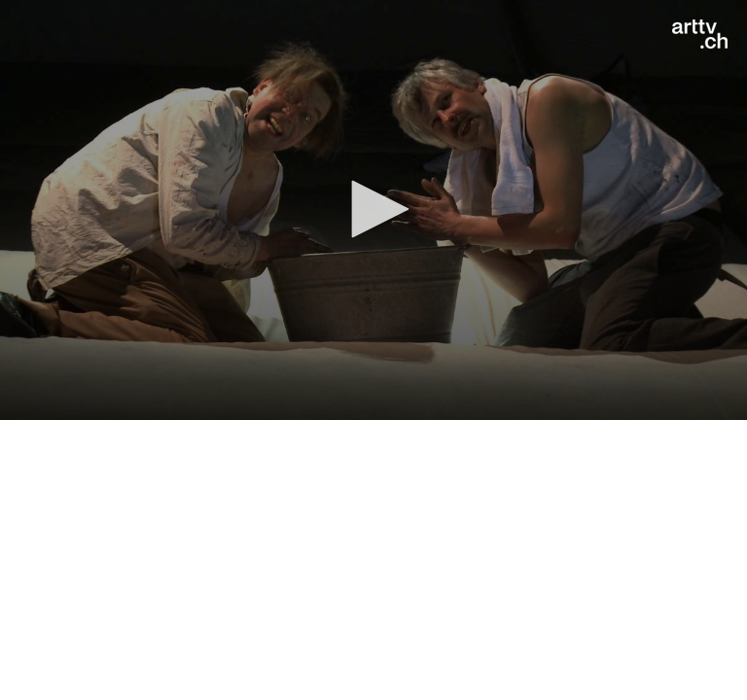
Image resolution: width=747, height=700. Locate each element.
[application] (373, 210)
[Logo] (700, 34)
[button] (373, 209)
